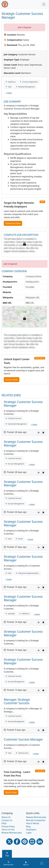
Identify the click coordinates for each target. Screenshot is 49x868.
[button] (39, 433)
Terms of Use (8, 830)
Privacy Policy (8, 826)
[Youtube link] (32, 842)
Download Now (13, 223)
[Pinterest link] (25, 842)
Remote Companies (36, 820)
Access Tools (12, 380)
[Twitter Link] (9, 842)
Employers (31, 830)
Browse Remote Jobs (12, 833)
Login (29, 833)
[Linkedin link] (40, 842)
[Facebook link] (17, 842)
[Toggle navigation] (44, 4)
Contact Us (7, 820)
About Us (6, 817)
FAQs (4, 823)
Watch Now (11, 792)
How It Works (33, 823)
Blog (28, 826)
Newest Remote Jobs (36, 817)
